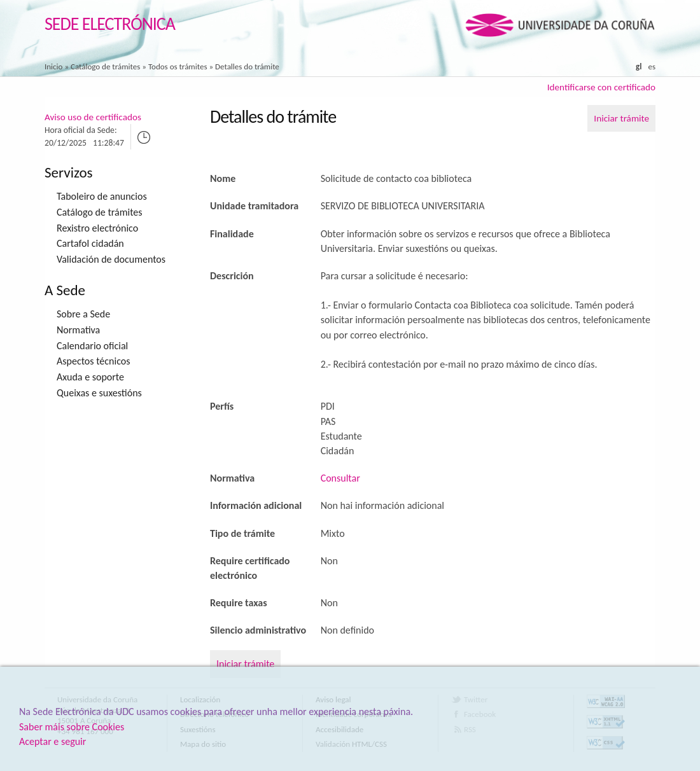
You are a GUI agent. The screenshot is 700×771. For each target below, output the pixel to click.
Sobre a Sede (83, 314)
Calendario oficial (92, 346)
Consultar (340, 478)
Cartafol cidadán (90, 243)
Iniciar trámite (621, 118)
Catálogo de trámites (105, 66)
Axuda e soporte (90, 377)
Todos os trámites (178, 66)
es (652, 66)
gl (639, 66)
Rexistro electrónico (97, 228)
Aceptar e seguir (52, 741)
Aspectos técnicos (93, 361)
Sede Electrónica (110, 24)
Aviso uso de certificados (93, 117)
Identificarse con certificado (601, 87)
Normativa (78, 330)
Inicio (53, 66)
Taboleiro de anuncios (102, 196)
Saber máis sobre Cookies (72, 727)
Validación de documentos (111, 259)
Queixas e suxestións (99, 393)
